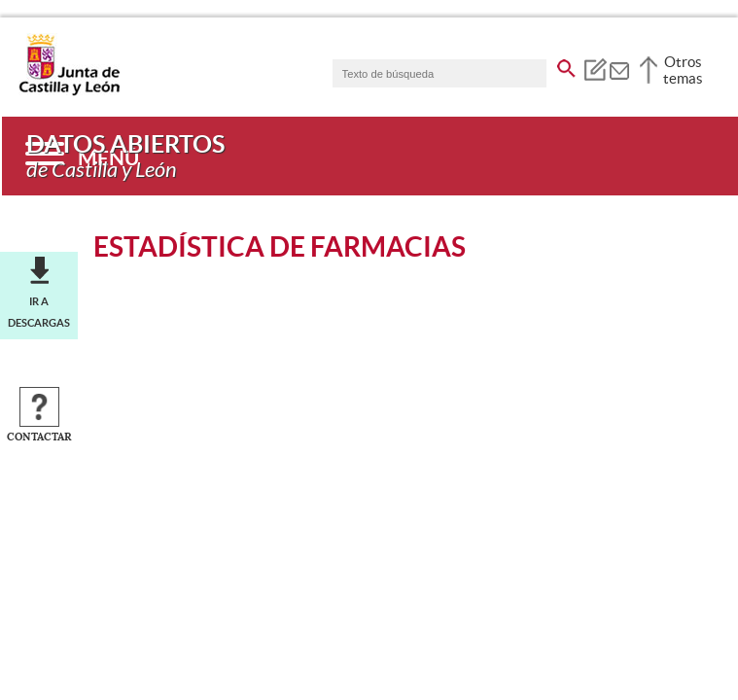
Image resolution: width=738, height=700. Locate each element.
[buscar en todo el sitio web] (566, 65)
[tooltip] (595, 68)
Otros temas (683, 70)
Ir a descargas (39, 312)
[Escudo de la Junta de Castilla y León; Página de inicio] (69, 91)
